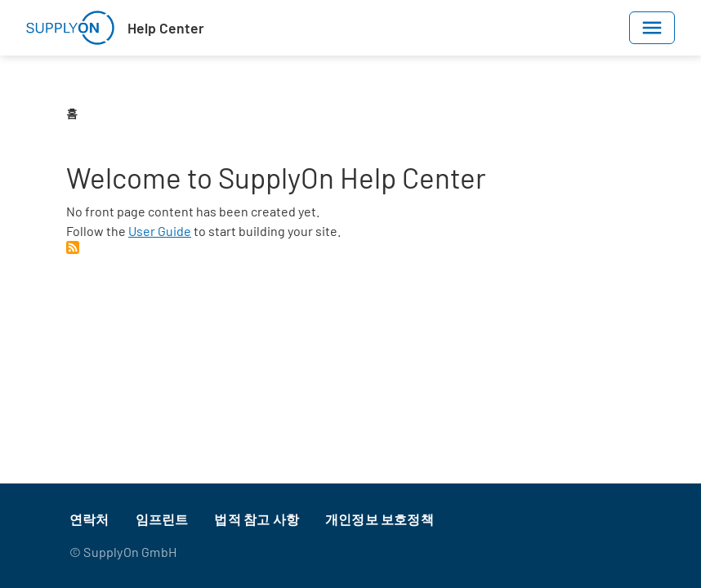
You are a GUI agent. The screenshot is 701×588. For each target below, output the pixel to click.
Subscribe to (73, 247)
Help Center (166, 28)
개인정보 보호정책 (380, 519)
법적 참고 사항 (257, 519)
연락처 (89, 519)
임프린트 (162, 519)
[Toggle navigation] (652, 28)
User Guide (160, 231)
